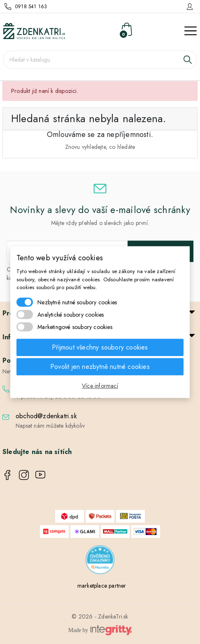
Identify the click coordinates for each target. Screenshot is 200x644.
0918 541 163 (31, 7)
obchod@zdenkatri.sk (46, 416)
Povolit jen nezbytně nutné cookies (100, 366)
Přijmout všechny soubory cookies (100, 347)
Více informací (100, 385)
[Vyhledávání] (100, 60)
